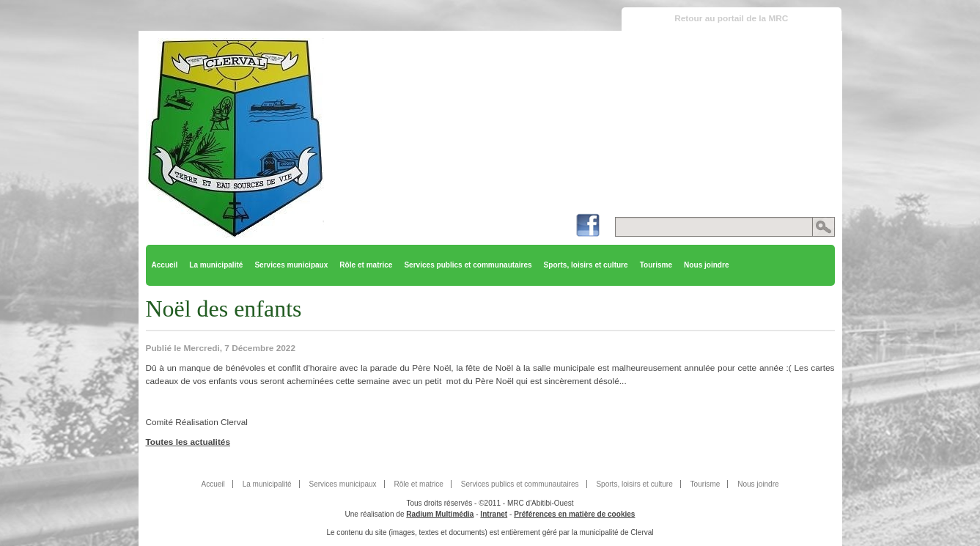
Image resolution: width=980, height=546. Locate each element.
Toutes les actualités (188, 442)
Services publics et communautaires (468, 265)
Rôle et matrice (366, 265)
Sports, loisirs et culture (586, 265)
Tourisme (656, 265)
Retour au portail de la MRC (731, 18)
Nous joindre (706, 265)
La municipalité (216, 265)
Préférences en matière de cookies (574, 514)
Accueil (165, 265)
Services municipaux (291, 265)
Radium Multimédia (440, 514)
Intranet (494, 514)
